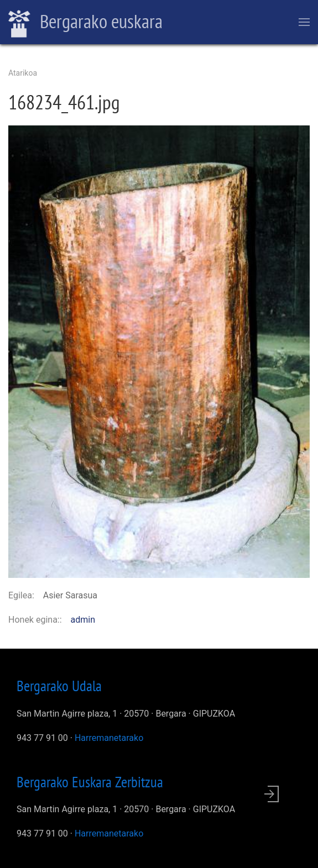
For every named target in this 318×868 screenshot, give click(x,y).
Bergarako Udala (59, 686)
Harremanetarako (109, 738)
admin (83, 620)
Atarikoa (23, 73)
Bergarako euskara (85, 23)
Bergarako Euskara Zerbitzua (90, 782)
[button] (159, 351)
